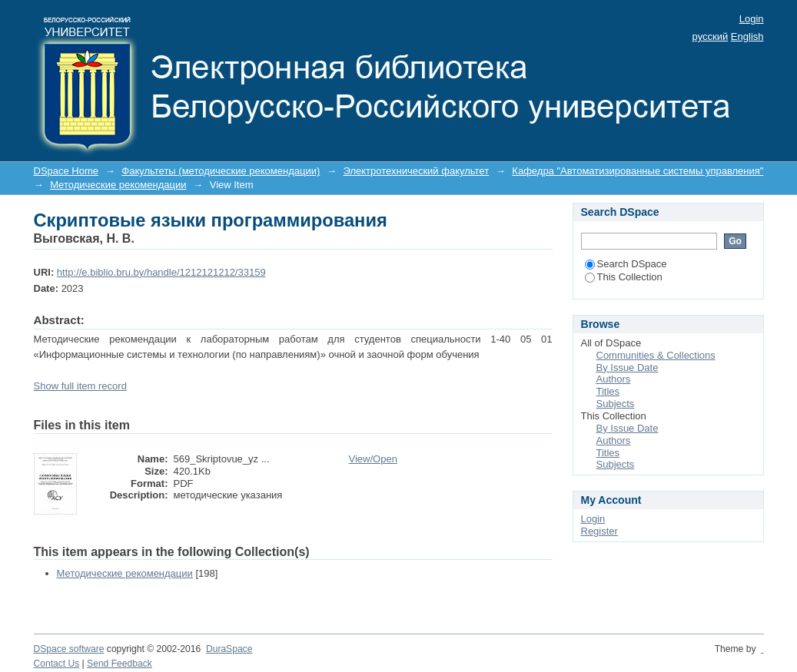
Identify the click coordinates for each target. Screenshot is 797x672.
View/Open (373, 459)
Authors (614, 379)
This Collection (624, 277)
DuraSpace (229, 649)
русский (711, 36)
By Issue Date (628, 367)
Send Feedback (120, 664)
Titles (608, 391)
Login (752, 19)
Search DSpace (626, 264)
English (747, 36)
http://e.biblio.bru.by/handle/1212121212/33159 (161, 272)
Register (599, 531)
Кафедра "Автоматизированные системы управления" (638, 171)
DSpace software (69, 649)
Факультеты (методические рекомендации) (221, 171)
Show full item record (80, 386)
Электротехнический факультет (417, 171)
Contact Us (57, 664)
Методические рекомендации (118, 185)
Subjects (616, 404)
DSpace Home (66, 171)
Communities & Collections (656, 355)
